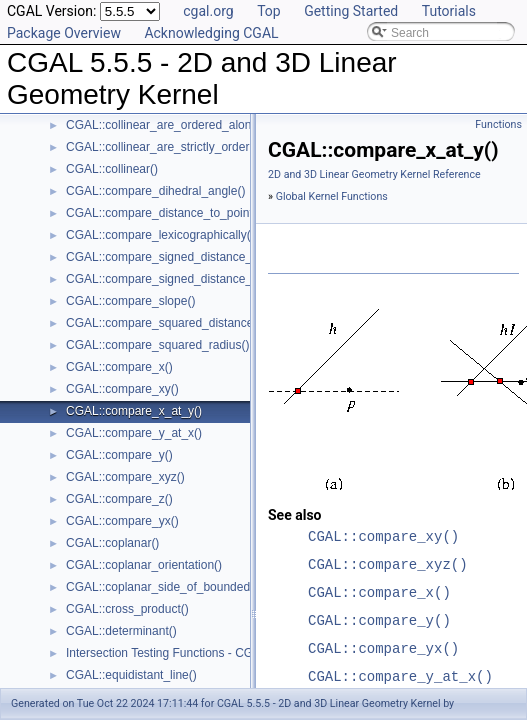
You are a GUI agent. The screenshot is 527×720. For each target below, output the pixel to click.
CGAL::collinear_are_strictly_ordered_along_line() (199, 147)
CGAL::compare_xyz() (125, 477)
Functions (498, 124)
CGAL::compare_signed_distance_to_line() (180, 257)
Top (269, 11)
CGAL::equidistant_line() (131, 675)
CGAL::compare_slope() (130, 301)
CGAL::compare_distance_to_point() (163, 213)
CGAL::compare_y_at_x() (134, 433)
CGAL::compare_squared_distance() (163, 323)
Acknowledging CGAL (211, 33)
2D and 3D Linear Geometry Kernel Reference (374, 174)
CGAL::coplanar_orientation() (144, 565)
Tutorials (449, 11)
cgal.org (208, 11)
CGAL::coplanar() (112, 543)
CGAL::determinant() (121, 631)
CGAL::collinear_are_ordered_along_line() (178, 125)
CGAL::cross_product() (127, 609)
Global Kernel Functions (332, 196)
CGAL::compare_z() (119, 499)
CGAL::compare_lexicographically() (160, 235)
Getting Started (351, 11)
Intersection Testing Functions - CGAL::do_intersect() (207, 653)
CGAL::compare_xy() (122, 389)
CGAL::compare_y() (119, 455)
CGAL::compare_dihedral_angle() (155, 191)
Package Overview (64, 33)
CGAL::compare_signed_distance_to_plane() (186, 279)
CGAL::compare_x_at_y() (134, 411)
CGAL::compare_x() (119, 367)
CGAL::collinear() (112, 169)
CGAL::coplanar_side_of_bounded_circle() (179, 587)
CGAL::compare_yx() (122, 521)
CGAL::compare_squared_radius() (157, 345)
